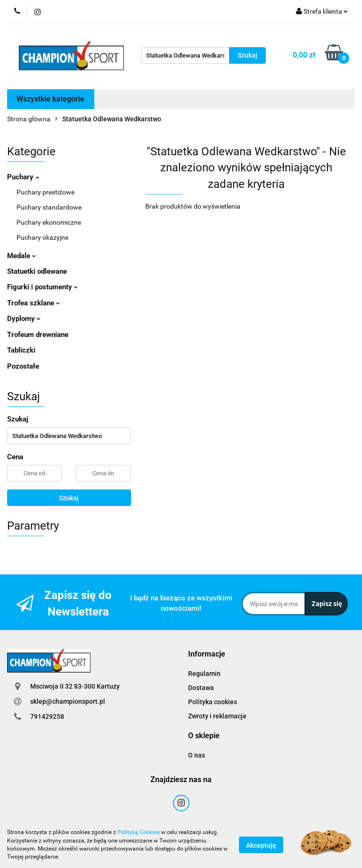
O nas (197, 755)
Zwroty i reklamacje (217, 716)
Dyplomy (24, 319)
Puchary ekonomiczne (49, 222)
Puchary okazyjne (42, 237)
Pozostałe (23, 366)
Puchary (23, 177)
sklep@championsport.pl (68, 701)
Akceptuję (261, 845)
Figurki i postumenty (42, 287)
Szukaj (69, 498)
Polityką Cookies (139, 832)
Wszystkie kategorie (50, 99)
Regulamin (204, 674)
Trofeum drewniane (38, 335)
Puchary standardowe (49, 207)
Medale (21, 256)
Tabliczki (21, 350)
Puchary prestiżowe (45, 192)
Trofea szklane (33, 303)
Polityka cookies (213, 702)
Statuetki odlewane (37, 271)
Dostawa (201, 688)
